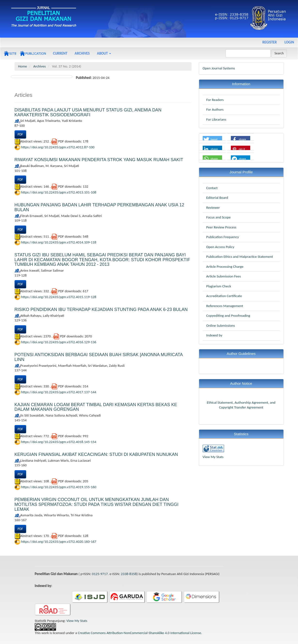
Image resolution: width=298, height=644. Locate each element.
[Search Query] (248, 53)
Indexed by (214, 335)
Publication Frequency (223, 237)
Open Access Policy (220, 247)
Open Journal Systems (219, 68)
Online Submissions (221, 326)
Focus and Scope (219, 217)
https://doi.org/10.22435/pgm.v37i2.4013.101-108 (59, 192)
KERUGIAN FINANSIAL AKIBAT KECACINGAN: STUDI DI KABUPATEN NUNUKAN (96, 454)
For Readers (215, 100)
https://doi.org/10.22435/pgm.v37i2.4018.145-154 (59, 442)
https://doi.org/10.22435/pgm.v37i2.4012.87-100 (58, 147)
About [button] (104, 53)
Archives (82, 53)
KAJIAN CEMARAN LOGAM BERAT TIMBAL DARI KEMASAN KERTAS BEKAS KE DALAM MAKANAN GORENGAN (96, 407)
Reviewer (213, 208)
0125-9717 (100, 574)
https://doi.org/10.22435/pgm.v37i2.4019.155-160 (59, 487)
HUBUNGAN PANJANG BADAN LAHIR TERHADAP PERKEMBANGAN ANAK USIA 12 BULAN (99, 207)
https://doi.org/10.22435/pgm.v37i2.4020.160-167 (59, 542)
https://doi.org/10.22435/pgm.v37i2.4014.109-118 (59, 242)
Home (23, 66)
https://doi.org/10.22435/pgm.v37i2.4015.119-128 (59, 297)
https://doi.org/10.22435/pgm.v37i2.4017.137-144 (59, 392)
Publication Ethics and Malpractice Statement (240, 257)
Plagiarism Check (219, 286)
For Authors (215, 109)
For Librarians (216, 119)
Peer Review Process (221, 227)
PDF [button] (20, 134)
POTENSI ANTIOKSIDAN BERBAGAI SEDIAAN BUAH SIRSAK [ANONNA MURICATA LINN (99, 357)
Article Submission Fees (224, 276)
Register (270, 42)
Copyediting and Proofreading (228, 316)
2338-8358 (129, 574)
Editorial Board (217, 198)
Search (279, 53)
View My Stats (213, 457)
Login (289, 42)
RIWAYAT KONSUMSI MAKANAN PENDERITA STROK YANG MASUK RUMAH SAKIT (99, 160)
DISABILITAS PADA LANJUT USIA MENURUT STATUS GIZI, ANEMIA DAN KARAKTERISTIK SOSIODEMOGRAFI (88, 112)
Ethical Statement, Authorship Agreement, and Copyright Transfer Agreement (241, 405)
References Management (225, 306)
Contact (212, 188)
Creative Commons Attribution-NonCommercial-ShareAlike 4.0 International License (140, 633)
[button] (212, 140)
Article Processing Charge (225, 267)
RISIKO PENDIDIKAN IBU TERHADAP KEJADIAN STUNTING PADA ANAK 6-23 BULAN (101, 309)
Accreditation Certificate (224, 296)
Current (60, 53)
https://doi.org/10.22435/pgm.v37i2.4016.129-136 (59, 342)
